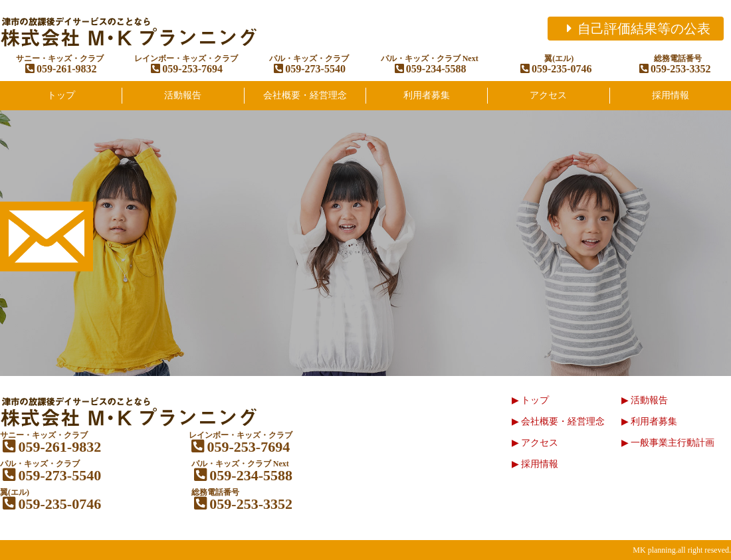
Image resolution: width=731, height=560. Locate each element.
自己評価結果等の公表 (636, 29)
